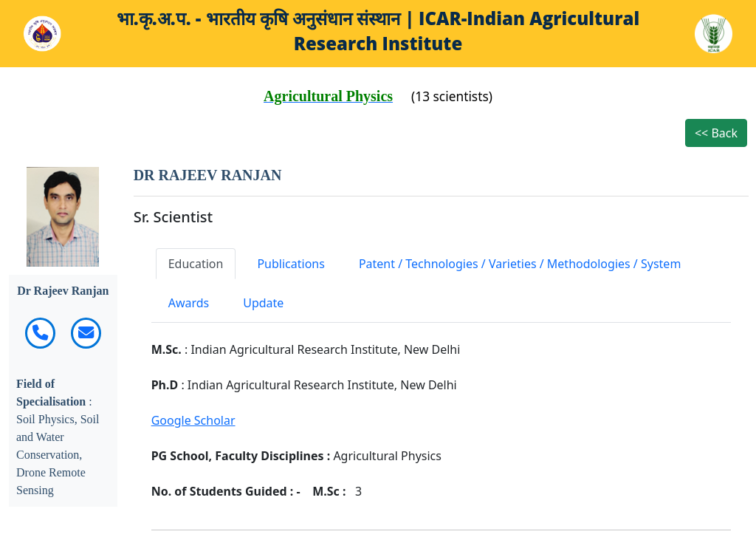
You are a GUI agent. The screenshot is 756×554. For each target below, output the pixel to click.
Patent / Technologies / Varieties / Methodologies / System (520, 264)
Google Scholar (193, 420)
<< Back (716, 133)
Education (196, 264)
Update (263, 303)
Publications (291, 264)
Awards (189, 303)
